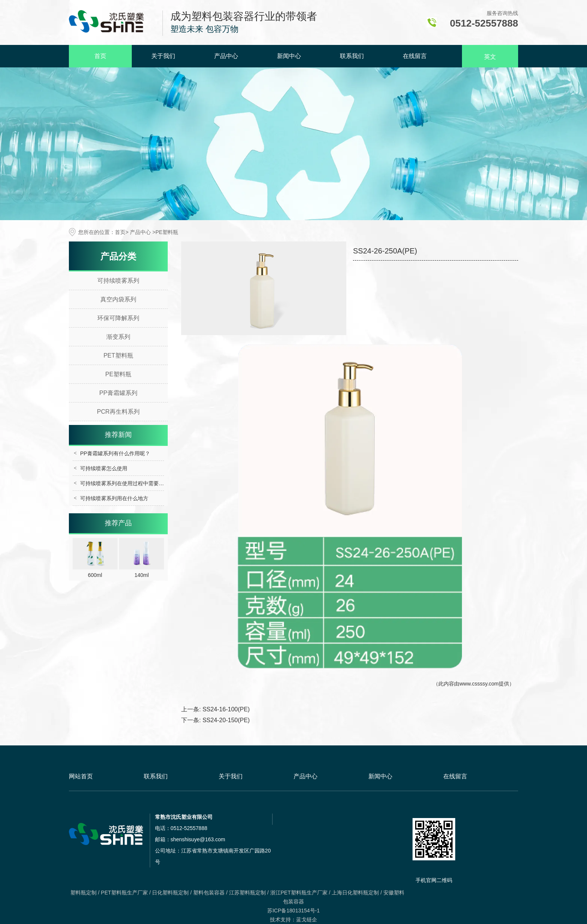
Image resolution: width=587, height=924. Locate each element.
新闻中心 (289, 56)
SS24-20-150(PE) (226, 720)
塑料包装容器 (209, 893)
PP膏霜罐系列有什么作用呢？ (115, 453)
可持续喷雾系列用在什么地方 (114, 498)
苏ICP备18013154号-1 (293, 911)
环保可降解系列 (118, 318)
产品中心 (226, 56)
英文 (490, 57)
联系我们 (352, 56)
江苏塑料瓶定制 (247, 893)
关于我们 (163, 56)
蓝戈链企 (307, 920)
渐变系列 (118, 337)
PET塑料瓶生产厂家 (124, 893)
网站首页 (81, 776)
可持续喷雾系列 (118, 281)
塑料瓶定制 (83, 893)
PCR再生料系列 (118, 412)
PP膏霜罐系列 (118, 393)
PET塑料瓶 (118, 355)
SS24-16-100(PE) (226, 709)
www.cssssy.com (479, 684)
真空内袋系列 (118, 299)
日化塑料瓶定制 (170, 893)
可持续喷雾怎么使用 (104, 468)
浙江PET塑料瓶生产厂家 (299, 893)
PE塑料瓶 (118, 374)
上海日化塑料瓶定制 (355, 893)
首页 (100, 56)
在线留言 (415, 56)
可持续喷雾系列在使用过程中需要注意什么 (130, 483)
